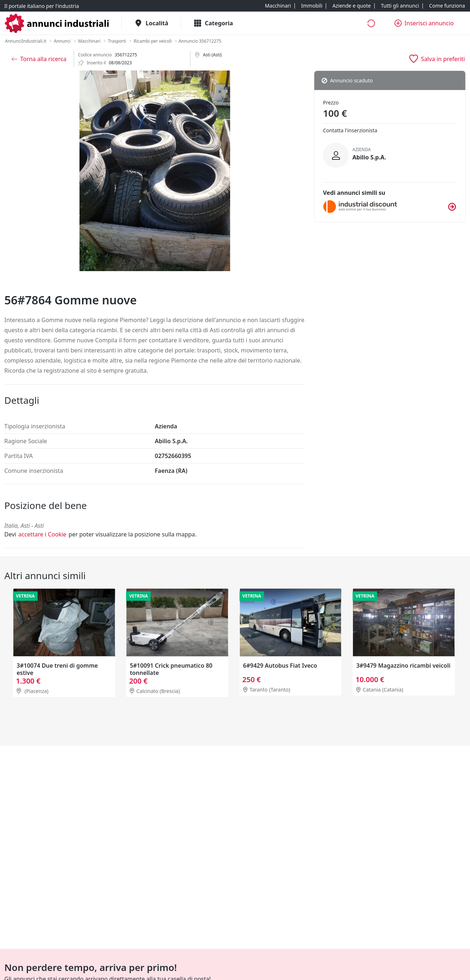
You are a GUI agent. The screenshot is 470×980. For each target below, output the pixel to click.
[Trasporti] (117, 41)
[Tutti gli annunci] (400, 6)
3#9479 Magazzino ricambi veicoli (403, 666)
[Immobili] (312, 6)
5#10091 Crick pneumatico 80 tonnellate (171, 669)
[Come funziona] (447, 6)
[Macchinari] (278, 6)
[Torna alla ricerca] (39, 59)
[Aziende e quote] (352, 6)
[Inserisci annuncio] (424, 23)
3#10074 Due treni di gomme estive (57, 669)
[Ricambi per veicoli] (153, 41)
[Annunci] (62, 41)
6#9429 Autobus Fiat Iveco (280, 666)
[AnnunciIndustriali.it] (26, 41)
